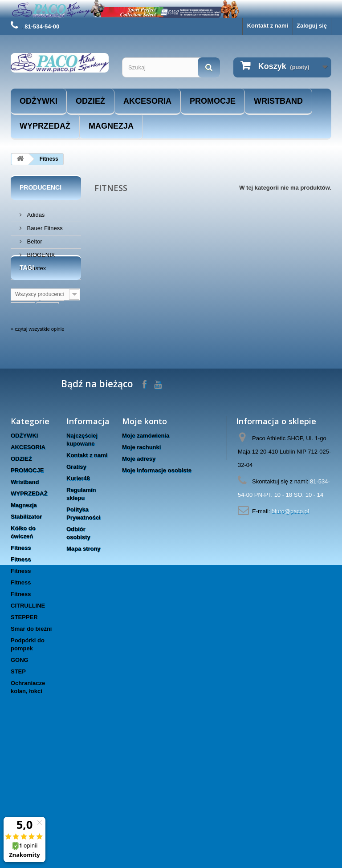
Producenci (41, 187)
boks (48, 363)
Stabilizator (26, 637)
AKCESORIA (147, 101)
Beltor (34, 238)
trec (55, 416)
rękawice (27, 416)
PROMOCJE (213, 101)
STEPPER (24, 738)
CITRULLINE (28, 726)
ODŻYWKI (39, 101)
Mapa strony (83, 669)
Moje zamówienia (146, 556)
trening (25, 350)
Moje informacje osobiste (157, 591)
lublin (23, 363)
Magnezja (111, 126)
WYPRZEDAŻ (45, 126)
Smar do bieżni (31, 749)
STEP (18, 792)
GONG (20, 781)
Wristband (278, 101)
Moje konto (145, 542)
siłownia (26, 376)
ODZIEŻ (90, 101)
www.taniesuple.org (42, 390)
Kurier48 (78, 599)
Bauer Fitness (44, 225)
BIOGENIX (40, 251)
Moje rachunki (141, 568)
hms (54, 403)
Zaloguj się (312, 26)
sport (52, 350)
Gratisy (76, 587)
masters (26, 403)
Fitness (21, 668)
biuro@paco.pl (290, 632)
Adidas (35, 211)
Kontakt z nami (268, 26)
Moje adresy (139, 579)
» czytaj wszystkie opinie (37, 450)
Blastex (36, 265)
